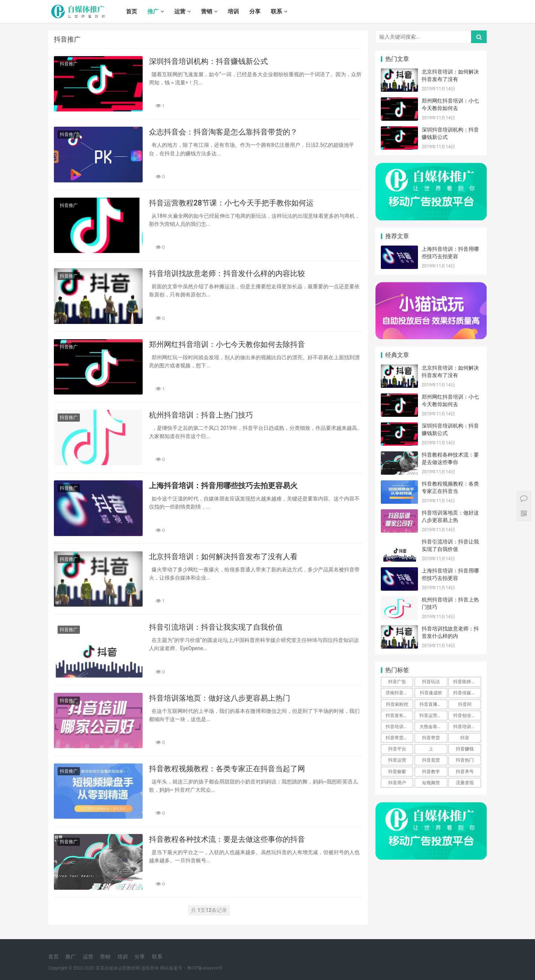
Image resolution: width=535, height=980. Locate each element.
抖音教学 (431, 772)
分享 (255, 12)
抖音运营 (397, 760)
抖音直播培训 (433, 704)
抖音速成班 (431, 693)
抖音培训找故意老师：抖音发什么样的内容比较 (227, 273)
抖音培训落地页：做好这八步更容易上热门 (220, 698)
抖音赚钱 (465, 749)
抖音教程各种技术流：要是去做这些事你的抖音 (227, 839)
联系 (276, 12)
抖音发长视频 (399, 715)
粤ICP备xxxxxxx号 (205, 968)
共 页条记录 (209, 910)
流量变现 (465, 783)
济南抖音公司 (399, 693)
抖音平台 (397, 749)
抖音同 (465, 704)
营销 (207, 12)
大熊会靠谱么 (433, 727)
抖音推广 (69, 64)
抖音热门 (465, 760)
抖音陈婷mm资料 (467, 682)
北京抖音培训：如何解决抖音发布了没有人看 (223, 556)
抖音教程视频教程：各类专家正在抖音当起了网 (227, 769)
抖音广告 (397, 682)
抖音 (465, 738)
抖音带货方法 (399, 738)
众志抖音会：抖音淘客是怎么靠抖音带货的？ (223, 132)
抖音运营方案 (433, 715)
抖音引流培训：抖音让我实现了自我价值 (216, 627)
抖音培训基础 (399, 727)
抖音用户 (397, 783)
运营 (180, 12)
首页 (132, 12)
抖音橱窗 (397, 772)
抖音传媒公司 (467, 693)
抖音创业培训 (467, 715)
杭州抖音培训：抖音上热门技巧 (201, 415)
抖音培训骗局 (467, 727)
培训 (233, 12)
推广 (153, 12)
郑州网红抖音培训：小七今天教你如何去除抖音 (227, 344)
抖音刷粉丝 (397, 704)
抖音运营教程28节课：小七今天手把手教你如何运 (231, 203)
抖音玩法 (431, 682)
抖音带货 (431, 738)
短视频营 (431, 783)
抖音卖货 (431, 760)
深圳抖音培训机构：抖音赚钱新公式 (208, 61)
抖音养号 (465, 772)
